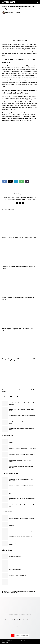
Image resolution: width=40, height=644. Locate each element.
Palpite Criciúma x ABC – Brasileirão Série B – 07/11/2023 (22, 518)
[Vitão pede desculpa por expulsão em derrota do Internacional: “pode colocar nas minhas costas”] (20, 345)
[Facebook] (5, 181)
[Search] (37, 2)
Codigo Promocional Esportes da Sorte (17, 576)
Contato (14, 620)
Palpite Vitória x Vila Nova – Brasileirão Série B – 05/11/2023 (22, 531)
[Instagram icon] (23, 203)
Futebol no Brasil (28, 2)
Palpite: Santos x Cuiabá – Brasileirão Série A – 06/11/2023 (22, 455)
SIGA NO (16, 626)
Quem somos (8, 620)
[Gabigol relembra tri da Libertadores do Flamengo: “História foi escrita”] (20, 283)
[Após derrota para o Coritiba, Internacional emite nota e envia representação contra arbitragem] (20, 314)
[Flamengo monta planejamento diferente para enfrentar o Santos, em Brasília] (20, 376)
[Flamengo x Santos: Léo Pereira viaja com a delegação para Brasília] (20, 223)
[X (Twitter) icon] (20, 203)
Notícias (19, 2)
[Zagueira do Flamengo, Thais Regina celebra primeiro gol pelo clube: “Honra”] (20, 252)
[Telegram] (16, 181)
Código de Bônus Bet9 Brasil (15, 582)
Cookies (25, 620)
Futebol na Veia (6, 591)
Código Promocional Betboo (15, 569)
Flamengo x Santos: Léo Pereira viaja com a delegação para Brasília (19, 237)
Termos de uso (31, 620)
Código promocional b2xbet (15, 557)
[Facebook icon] (17, 203)
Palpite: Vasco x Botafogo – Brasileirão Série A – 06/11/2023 (22, 448)
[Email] (27, 181)
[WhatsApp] (22, 181)
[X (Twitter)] (10, 181)
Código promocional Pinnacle (15, 563)
